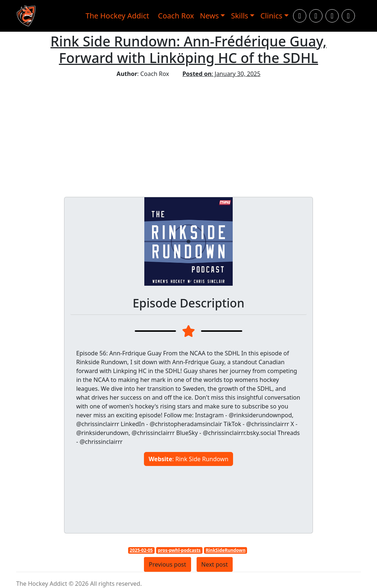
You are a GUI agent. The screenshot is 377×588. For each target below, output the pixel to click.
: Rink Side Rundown (189, 459)
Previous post (167, 564)
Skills (239, 16)
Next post (215, 564)
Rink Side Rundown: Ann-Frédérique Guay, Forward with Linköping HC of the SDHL (188, 49)
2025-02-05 (141, 550)
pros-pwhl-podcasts (179, 550)
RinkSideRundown (226, 550)
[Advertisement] (188, 133)
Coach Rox (176, 16)
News (209, 16)
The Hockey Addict (117, 16)
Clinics (271, 16)
